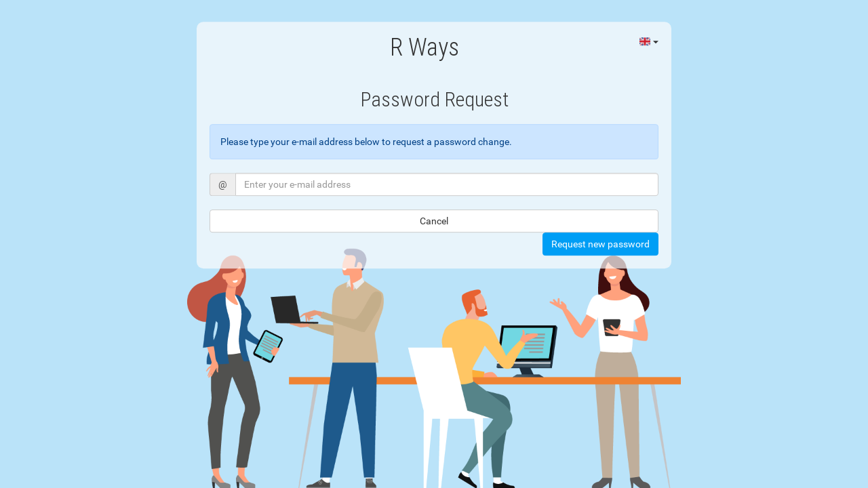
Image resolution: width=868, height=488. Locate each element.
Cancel (434, 221)
